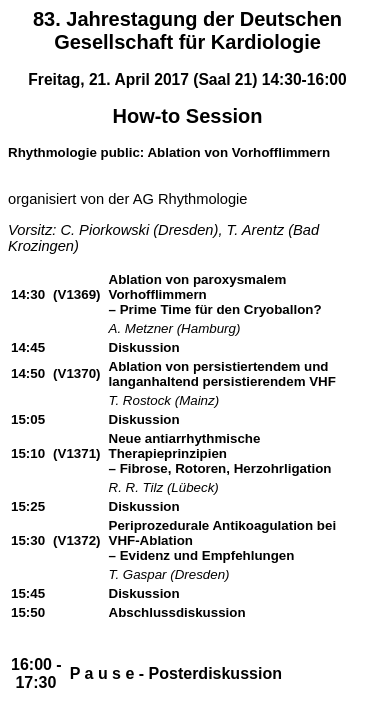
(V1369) (76, 294)
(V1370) (76, 373)
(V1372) (76, 540)
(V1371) (76, 453)
